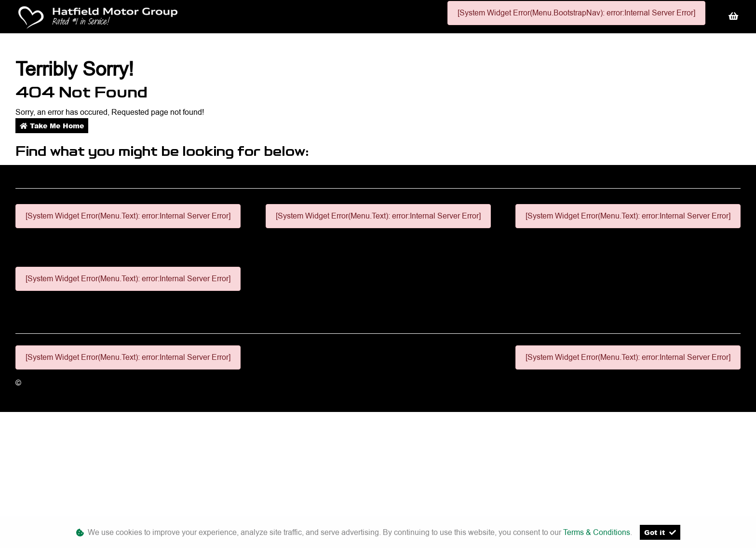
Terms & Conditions (597, 532)
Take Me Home (52, 126)
